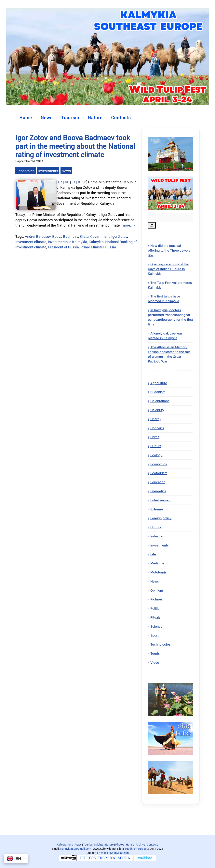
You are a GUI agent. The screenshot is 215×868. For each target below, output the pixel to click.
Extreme (157, 509)
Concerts (157, 428)
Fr (84, 182)
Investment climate (31, 242)
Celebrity (157, 410)
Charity (156, 419)
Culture (156, 446)
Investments (48, 171)
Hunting (156, 527)
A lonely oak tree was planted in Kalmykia (165, 336)
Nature (95, 118)
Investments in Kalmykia (67, 242)
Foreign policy (161, 518)
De (60, 182)
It (79, 182)
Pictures (157, 599)
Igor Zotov (119, 236)
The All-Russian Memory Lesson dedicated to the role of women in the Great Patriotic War (169, 354)
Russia (111, 247)
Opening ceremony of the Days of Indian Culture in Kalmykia (168, 269)
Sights (99, 844)
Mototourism (160, 572)
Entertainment (161, 500)
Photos (120, 844)
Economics (26, 171)
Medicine (157, 563)
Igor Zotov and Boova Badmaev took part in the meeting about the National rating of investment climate (75, 146)
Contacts (121, 118)
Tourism (70, 118)
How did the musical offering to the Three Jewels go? (169, 250)
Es (74, 182)
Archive (140, 844)
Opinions (157, 590)
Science (156, 626)
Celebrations (160, 401)
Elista (84, 236)
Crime (155, 437)
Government (100, 236)
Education (158, 482)
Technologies (160, 644)
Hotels (130, 844)
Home (26, 118)
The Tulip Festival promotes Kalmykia (170, 285)
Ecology (156, 455)
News (47, 118)
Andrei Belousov (38, 236)
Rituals (155, 617)
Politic (155, 608)
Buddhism (158, 392)
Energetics (158, 491)
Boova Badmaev (65, 236)
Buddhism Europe (135, 849)
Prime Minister (92, 247)
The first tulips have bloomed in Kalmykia (164, 299)
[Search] (152, 225)
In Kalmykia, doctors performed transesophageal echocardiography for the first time (170, 317)
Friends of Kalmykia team (113, 853)
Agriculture (159, 383)
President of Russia (63, 247)
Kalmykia (96, 242)
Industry (157, 536)
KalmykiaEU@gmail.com (76, 849)
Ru (67, 182)
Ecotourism (159, 473)
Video (155, 663)
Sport (155, 635)
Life (153, 554)
